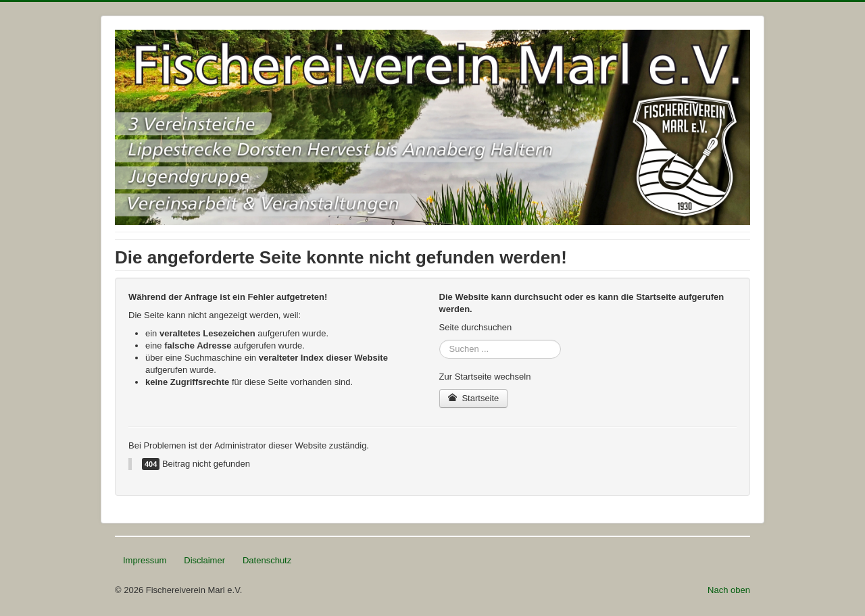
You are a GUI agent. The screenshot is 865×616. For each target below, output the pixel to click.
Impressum (145, 560)
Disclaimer (204, 560)
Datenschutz (267, 560)
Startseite (474, 398)
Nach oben (729, 590)
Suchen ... (440, 340)
